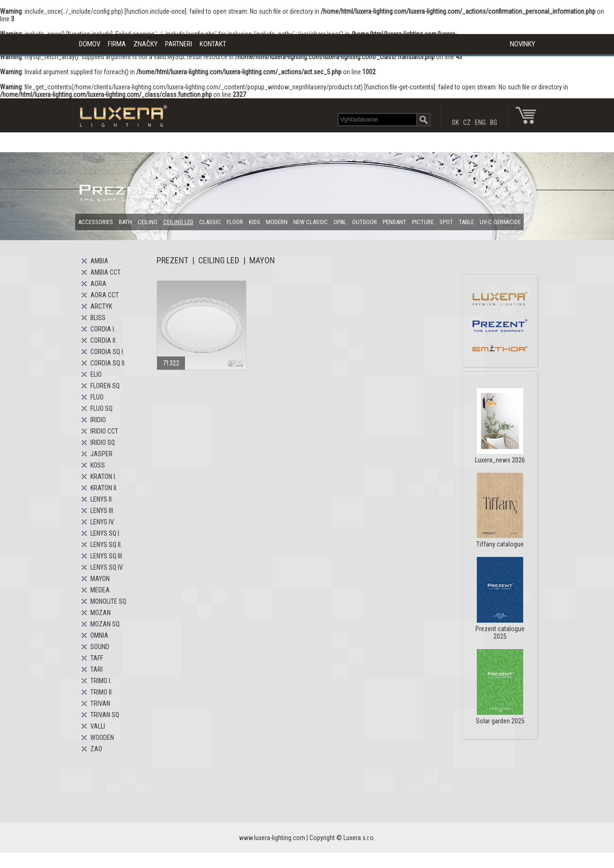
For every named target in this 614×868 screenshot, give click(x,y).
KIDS (254, 222)
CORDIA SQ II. (108, 363)
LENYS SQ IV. (107, 567)
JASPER (101, 454)
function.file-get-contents (400, 87)
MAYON (100, 579)
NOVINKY (522, 44)
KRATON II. (104, 488)
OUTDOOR (364, 222)
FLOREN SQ (105, 386)
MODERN (277, 222)
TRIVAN (100, 703)
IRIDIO (98, 420)
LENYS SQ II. (106, 545)
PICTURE (423, 222)
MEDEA (100, 590)
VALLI (98, 726)
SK (455, 122)
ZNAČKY (145, 44)
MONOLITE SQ (108, 601)
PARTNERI (179, 44)
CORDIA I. (103, 329)
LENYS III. (102, 511)
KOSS (98, 465)
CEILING (148, 222)
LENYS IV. (102, 522)
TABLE (466, 222)
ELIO (96, 374)
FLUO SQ (101, 408)
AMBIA (99, 261)
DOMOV (90, 44)
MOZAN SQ (105, 624)
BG (494, 122)
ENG (480, 122)
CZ (467, 122)
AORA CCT (105, 295)
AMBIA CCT (105, 272)
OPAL (340, 222)
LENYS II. (102, 499)
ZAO (96, 749)
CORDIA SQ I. (107, 352)
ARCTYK (101, 306)
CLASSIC (210, 222)
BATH (125, 222)
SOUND (100, 647)
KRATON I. (103, 477)
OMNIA (99, 635)
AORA (98, 284)
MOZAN (101, 613)
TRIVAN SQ (105, 715)
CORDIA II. (104, 340)
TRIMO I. (101, 681)
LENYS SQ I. (105, 533)
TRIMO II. (102, 692)
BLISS (98, 318)
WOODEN (102, 738)
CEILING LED (178, 222)
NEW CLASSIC (311, 222)
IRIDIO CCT (104, 431)
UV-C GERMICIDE (500, 222)
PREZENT (172, 260)
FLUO (97, 397)
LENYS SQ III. (107, 556)
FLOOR (235, 222)
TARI (96, 669)
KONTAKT (213, 44)
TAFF (97, 658)
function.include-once (155, 11)
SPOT (446, 222)
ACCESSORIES (96, 222)
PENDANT (395, 222)
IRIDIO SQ (103, 443)
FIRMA (117, 44)
